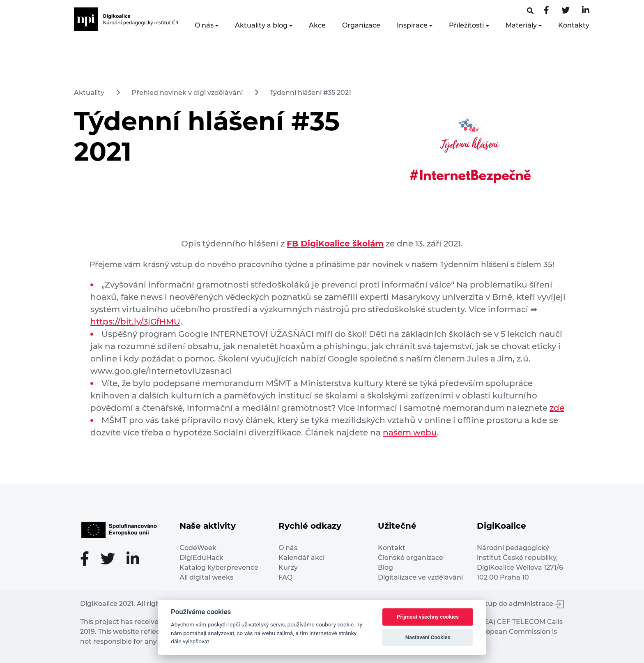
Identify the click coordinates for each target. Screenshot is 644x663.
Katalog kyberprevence (219, 567)
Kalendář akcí (301, 558)
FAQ (285, 577)
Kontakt (392, 548)
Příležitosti (466, 25)
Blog (385, 567)
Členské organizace (411, 558)
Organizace (361, 25)
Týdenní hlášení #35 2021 (310, 93)
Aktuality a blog (261, 25)
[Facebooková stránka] (530, 11)
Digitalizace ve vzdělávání (420, 577)
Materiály (521, 25)
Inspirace (412, 25)
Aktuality (89, 93)
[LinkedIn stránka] (586, 11)
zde (557, 408)
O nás (204, 25)
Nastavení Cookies (428, 637)
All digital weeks (206, 577)
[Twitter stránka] (566, 11)
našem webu (410, 433)
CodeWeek (198, 548)
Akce (317, 25)
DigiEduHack (201, 558)
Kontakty (574, 25)
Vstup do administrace (521, 604)
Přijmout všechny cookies (428, 617)
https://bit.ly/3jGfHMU (135, 322)
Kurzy (288, 567)
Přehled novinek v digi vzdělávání (187, 93)
